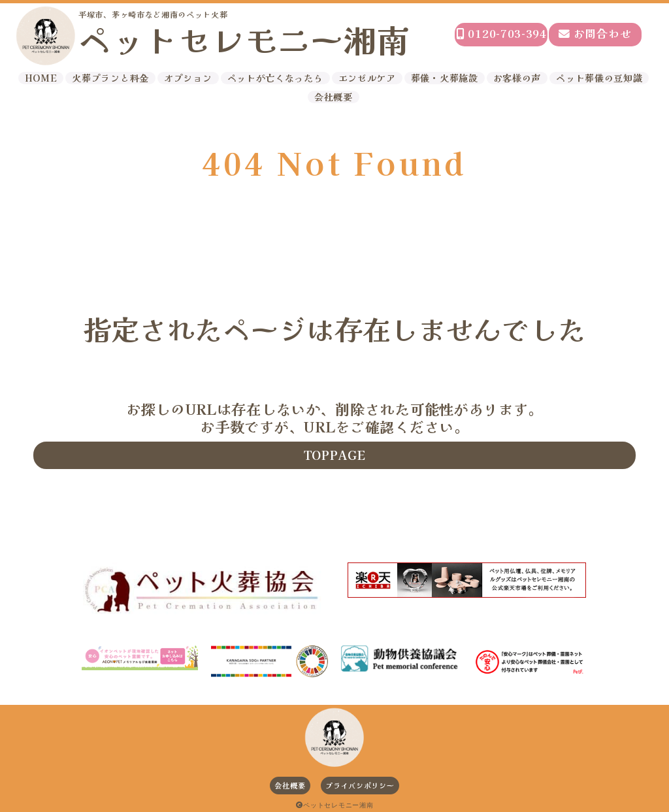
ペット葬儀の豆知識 (599, 78)
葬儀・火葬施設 (445, 78)
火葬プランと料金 (110, 78)
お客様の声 (517, 78)
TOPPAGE (335, 455)
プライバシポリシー (360, 785)
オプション (188, 78)
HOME (41, 78)
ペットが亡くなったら (275, 78)
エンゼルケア (367, 78)
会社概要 (334, 97)
